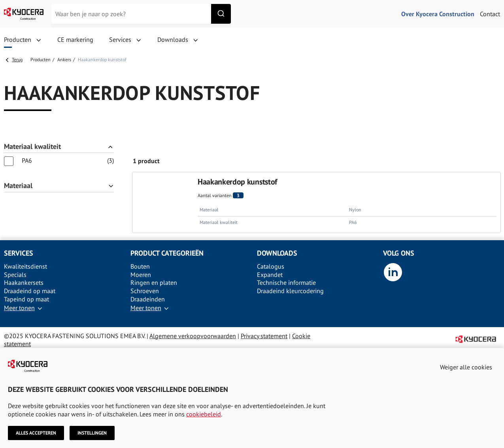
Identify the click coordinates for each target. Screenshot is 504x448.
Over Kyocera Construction (438, 14)
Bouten (140, 266)
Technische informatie (286, 282)
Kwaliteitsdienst (25, 266)
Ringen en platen (154, 282)
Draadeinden (148, 299)
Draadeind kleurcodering (290, 291)
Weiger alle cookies (466, 367)
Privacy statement (264, 336)
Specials (15, 275)
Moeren (141, 275)
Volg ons (399, 253)
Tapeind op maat (26, 299)
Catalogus (271, 266)
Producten (18, 40)
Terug (17, 59)
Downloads (173, 40)
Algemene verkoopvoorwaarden (193, 336)
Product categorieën (167, 253)
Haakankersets (24, 282)
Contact (490, 14)
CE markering (75, 40)
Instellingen (92, 433)
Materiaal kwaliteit (32, 147)
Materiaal (18, 186)
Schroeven (145, 291)
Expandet (270, 275)
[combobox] (141, 14)
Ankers (64, 59)
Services (120, 40)
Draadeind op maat (30, 291)
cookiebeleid (204, 414)
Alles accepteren (36, 433)
